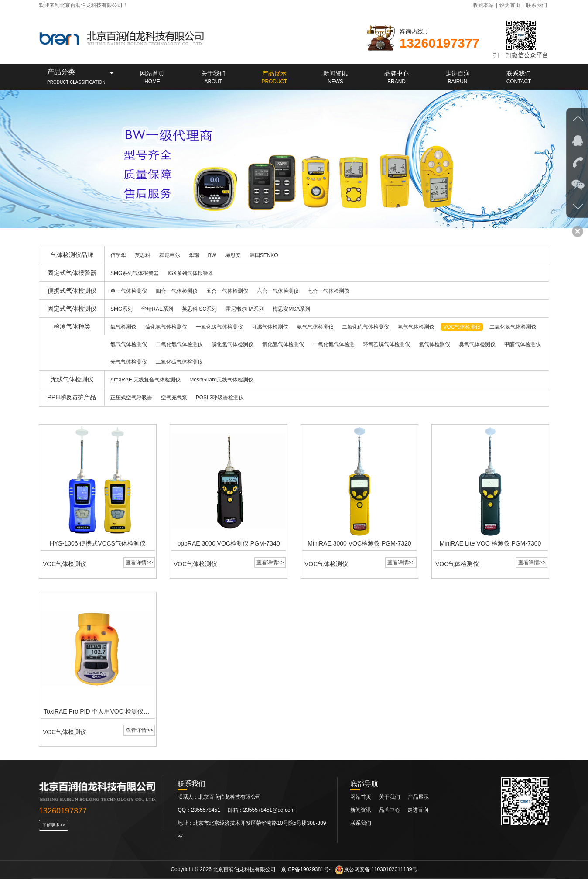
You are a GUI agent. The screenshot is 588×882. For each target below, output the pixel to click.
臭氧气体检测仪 (477, 344)
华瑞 (194, 255)
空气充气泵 (174, 398)
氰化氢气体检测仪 (283, 344)
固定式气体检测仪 (72, 309)
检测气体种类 (72, 326)
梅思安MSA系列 (291, 309)
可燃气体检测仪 (270, 327)
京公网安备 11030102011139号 (376, 873)
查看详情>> (139, 565)
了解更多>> (54, 829)
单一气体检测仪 (129, 291)
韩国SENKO (264, 255)
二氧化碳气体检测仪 (179, 362)
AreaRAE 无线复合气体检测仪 (145, 380)
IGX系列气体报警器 (190, 273)
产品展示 (418, 800)
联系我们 (537, 5)
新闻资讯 (361, 813)
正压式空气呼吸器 (131, 398)
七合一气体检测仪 (328, 291)
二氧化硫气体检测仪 (366, 327)
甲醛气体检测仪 (523, 344)
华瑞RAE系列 (157, 309)
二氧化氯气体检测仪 (179, 344)
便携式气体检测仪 (72, 291)
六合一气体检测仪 (278, 291)
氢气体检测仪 (434, 344)
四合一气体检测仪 (177, 291)
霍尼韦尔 (170, 255)
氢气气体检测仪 (416, 327)
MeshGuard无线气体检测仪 (221, 380)
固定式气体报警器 (72, 273)
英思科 (143, 255)
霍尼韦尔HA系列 (245, 309)
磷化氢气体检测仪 (232, 344)
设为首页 (510, 5)
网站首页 (361, 800)
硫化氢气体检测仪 (166, 327)
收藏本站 (483, 5)
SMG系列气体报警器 (135, 273)
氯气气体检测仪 (129, 344)
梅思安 (233, 255)
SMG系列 (121, 309)
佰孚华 (118, 255)
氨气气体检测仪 (315, 327)
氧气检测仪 (123, 327)
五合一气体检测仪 (227, 291)
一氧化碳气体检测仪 (219, 327)
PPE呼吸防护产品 (72, 397)
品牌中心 (390, 813)
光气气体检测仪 (129, 362)
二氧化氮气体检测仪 (513, 327)
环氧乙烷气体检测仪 (386, 344)
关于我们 (390, 800)
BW (212, 255)
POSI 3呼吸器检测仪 (220, 398)
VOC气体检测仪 (462, 327)
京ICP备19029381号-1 (307, 873)
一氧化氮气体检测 (334, 344)
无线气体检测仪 (72, 379)
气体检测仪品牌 (72, 255)
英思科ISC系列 (199, 309)
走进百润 (418, 813)
